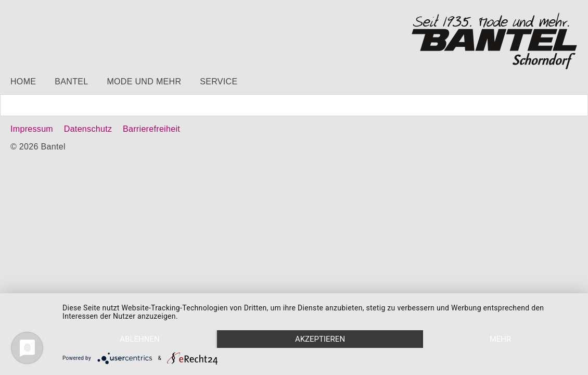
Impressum (32, 129)
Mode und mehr (144, 82)
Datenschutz (88, 129)
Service (219, 82)
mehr (501, 339)
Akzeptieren (320, 339)
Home (23, 82)
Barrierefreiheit (151, 129)
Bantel (71, 82)
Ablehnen (139, 339)
